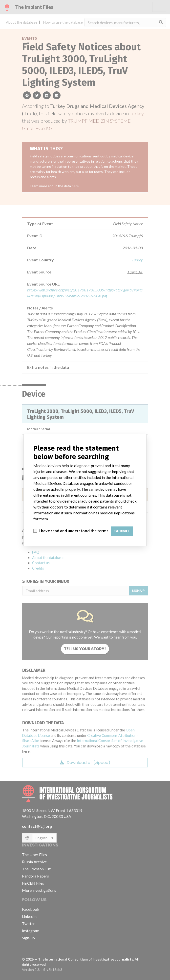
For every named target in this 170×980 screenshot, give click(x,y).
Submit (122, 531)
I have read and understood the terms (74, 531)
